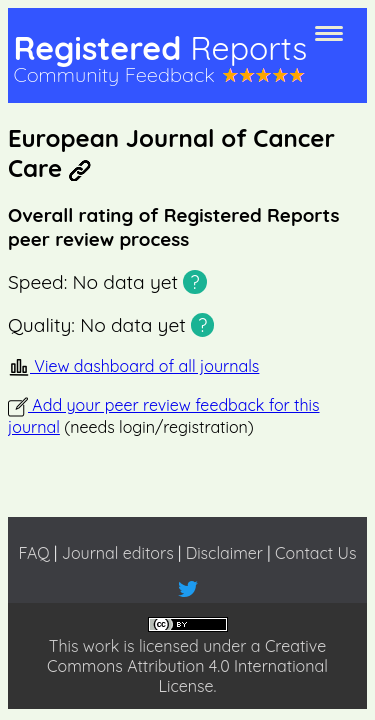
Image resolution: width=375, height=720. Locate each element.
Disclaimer (224, 553)
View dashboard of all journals (133, 366)
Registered (160, 48)
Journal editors (118, 553)
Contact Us (315, 553)
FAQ (33, 553)
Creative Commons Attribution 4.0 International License (187, 666)
